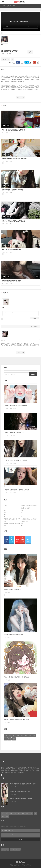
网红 (15, 813)
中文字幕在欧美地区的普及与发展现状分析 (16, 460)
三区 (9, 739)
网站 (5, 515)
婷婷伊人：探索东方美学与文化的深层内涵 (13, 221)
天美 (2, 45)
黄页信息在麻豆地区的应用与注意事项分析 (21, 799)
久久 (38, 326)
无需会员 (6, 506)
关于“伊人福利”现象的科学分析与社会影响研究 (17, 490)
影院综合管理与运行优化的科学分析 (13, 635)
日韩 (3, 224)
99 (21, 515)
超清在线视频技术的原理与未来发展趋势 (13, 190)
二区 (3, 192)
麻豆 (7, 463)
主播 (21, 839)
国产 (4, 6)
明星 (7, 493)
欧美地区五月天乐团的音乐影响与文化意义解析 (16, 719)
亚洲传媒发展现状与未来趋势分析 (13, 590)
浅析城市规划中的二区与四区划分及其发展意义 (15, 159)
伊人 (3, 283)
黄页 (3, 133)
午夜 (2, 340)
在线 (10, 735)
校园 (30, 52)
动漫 (3, 307)
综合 (22, 523)
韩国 (7, 408)
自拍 (8, 6)
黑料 (5, 512)
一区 (18, 735)
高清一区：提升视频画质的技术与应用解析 (13, 130)
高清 (22, 512)
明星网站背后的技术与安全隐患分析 (12, 281)
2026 (4, 252)
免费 (3, 161)
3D (26, 735)
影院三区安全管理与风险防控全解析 (12, 250)
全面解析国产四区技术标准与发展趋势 (20, 791)
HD (14, 735)
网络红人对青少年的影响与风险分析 (14, 433)
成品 (35, 326)
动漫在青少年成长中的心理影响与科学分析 (16, 405)
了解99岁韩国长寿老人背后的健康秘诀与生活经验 (23, 784)
